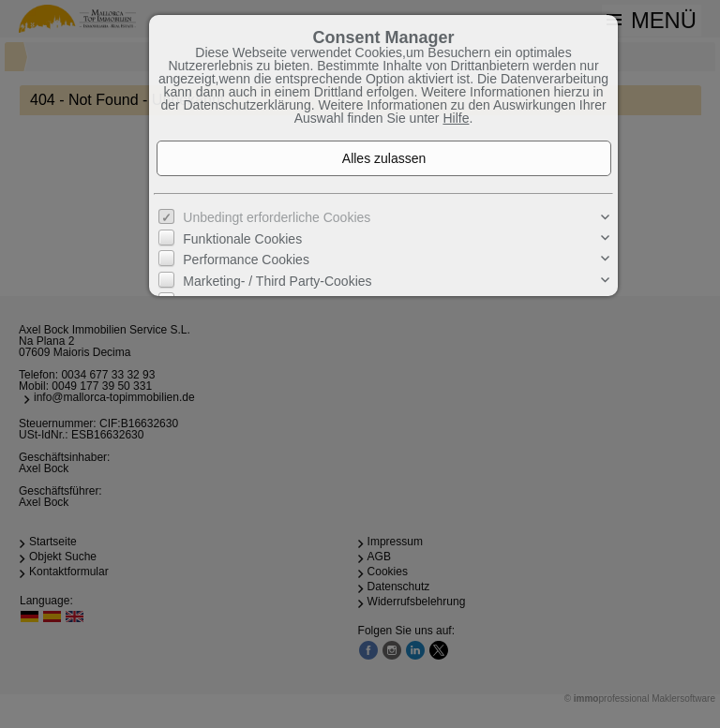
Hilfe (456, 118)
